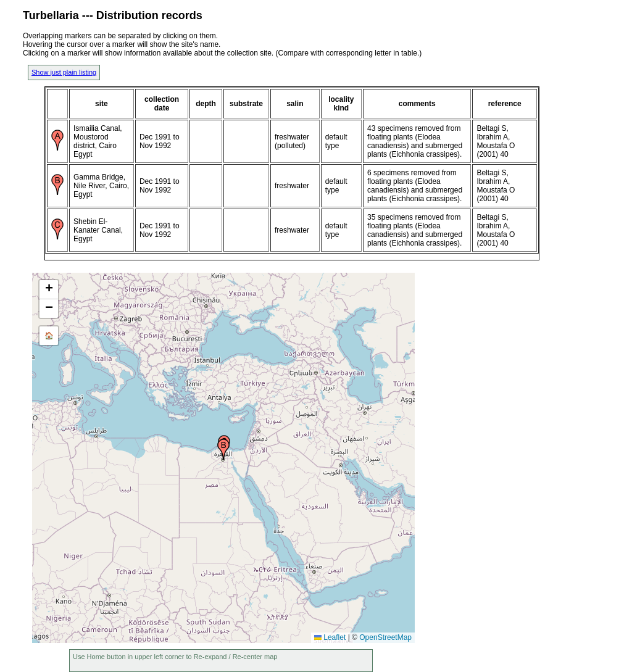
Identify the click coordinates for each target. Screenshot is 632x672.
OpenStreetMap (385, 637)
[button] (223, 449)
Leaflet (330, 637)
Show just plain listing (64, 72)
